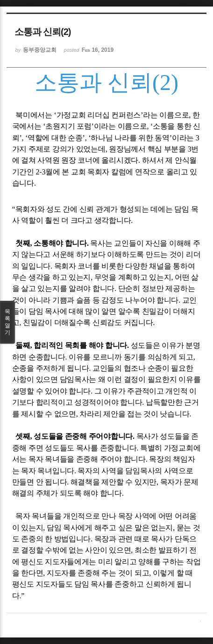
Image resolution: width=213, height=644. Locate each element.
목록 (7, 322)
